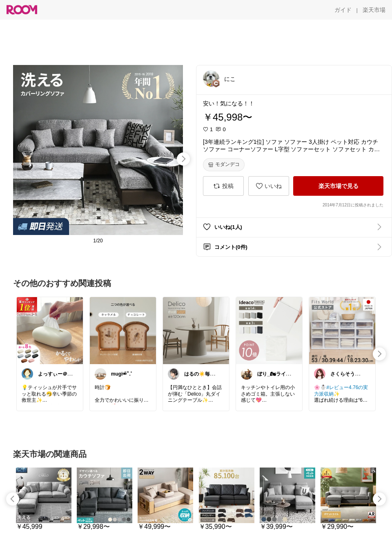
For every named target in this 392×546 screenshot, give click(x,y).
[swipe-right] (183, 159)
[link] (50, 330)
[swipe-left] (13, 499)
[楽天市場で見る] (338, 186)
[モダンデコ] (224, 165)
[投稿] (223, 186)
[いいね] (269, 186)
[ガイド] (343, 10)
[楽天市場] (374, 10)
